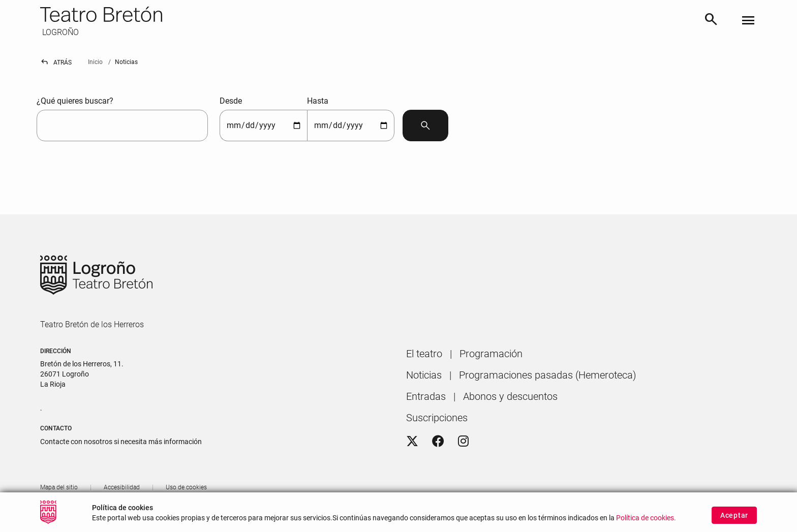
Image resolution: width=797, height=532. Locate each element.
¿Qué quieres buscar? (75, 101)
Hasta (318, 101)
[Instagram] (463, 442)
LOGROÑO (59, 32)
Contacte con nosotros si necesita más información (121, 442)
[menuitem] (424, 354)
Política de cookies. (646, 523)
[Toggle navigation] (748, 21)
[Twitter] (412, 442)
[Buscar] (711, 21)
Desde (231, 101)
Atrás (56, 62)
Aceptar (734, 519)
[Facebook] (438, 442)
